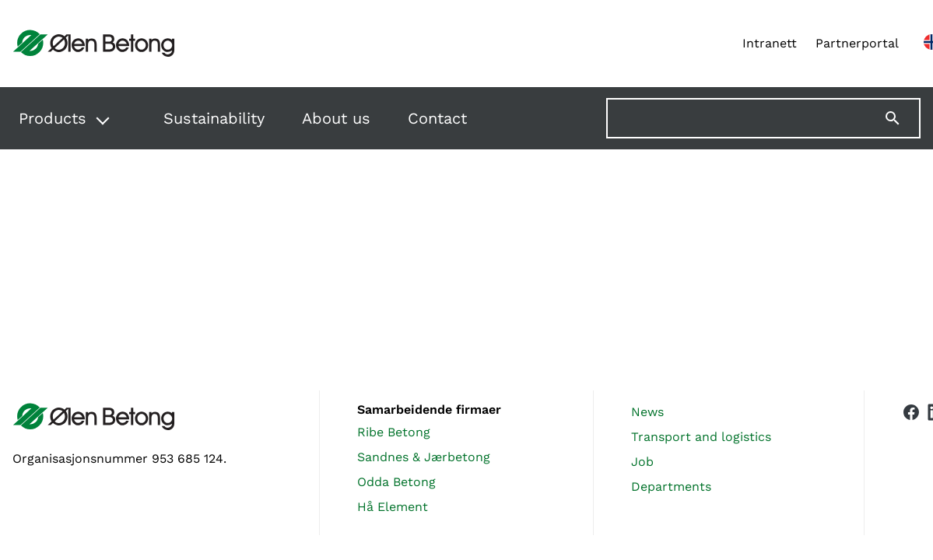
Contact (437, 118)
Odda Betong (396, 482)
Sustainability (214, 118)
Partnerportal (857, 43)
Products (53, 118)
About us (336, 118)
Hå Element (393, 507)
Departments (671, 486)
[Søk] (902, 118)
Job (642, 462)
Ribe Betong (394, 432)
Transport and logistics (701, 437)
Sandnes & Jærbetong (424, 457)
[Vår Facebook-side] (911, 460)
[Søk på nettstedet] (763, 118)
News (647, 412)
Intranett (770, 43)
